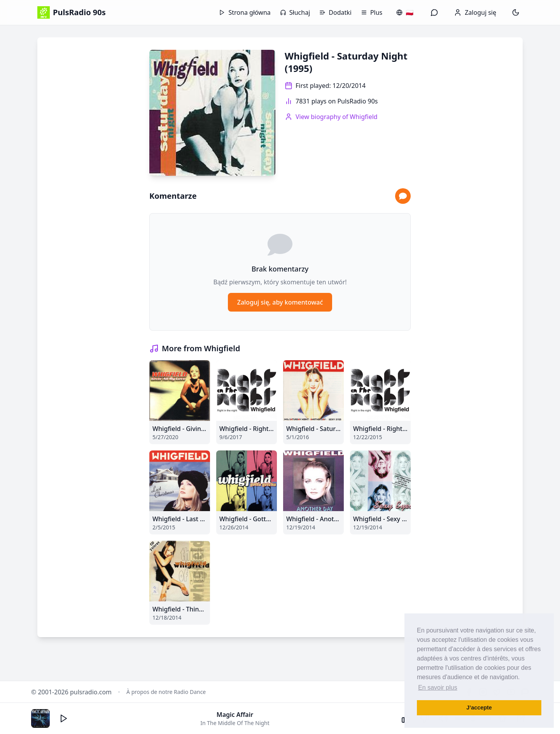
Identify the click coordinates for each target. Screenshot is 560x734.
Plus (372, 12)
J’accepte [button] (479, 708)
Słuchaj (295, 12)
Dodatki (335, 12)
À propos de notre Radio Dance (166, 692)
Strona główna (245, 12)
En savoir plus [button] (438, 688)
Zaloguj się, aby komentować (280, 302)
